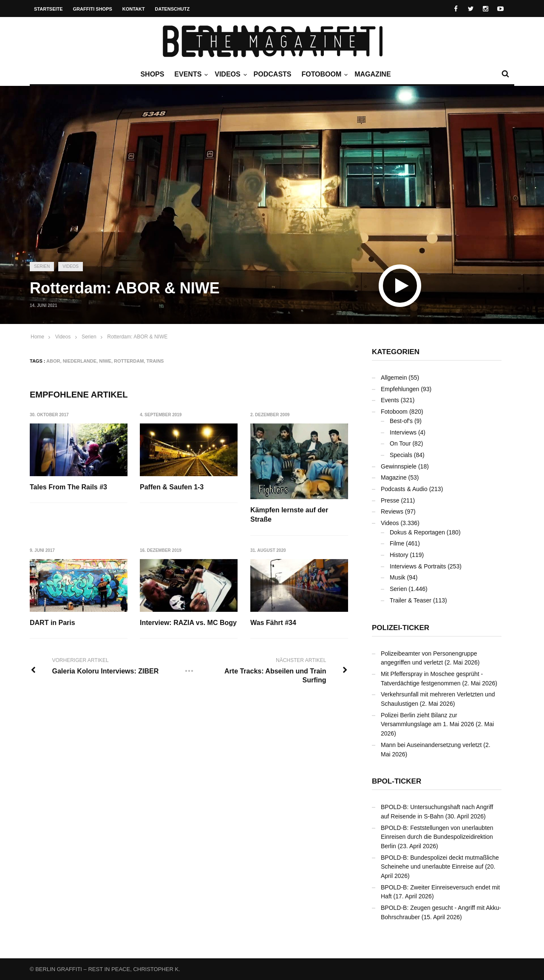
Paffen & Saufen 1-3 (172, 487)
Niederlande (80, 361)
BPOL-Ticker (397, 781)
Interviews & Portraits (418, 566)
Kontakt (134, 9)
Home (37, 337)
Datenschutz (173, 9)
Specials (401, 455)
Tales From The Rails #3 (68, 487)
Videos (229, 74)
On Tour (400, 443)
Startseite (48, 9)
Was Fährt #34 (274, 623)
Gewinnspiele (399, 466)
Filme (397, 543)
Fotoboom (323, 74)
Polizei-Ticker (401, 628)
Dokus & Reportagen (417, 532)
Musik (398, 577)
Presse (390, 500)
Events (190, 74)
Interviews (403, 432)
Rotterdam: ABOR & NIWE (137, 337)
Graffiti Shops (93, 9)
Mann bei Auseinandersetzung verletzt (431, 745)
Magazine (373, 74)
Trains (155, 361)
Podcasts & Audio (404, 489)
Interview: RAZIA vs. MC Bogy (189, 623)
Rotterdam (129, 361)
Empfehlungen (400, 389)
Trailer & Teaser (411, 600)
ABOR (53, 361)
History (399, 555)
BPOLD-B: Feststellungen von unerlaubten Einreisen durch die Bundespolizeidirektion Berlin (437, 837)
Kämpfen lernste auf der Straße (290, 515)
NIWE (105, 361)
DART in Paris (52, 623)
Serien (42, 266)
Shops (152, 74)
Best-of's (401, 421)
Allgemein (394, 378)
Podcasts (273, 74)
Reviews (392, 511)
